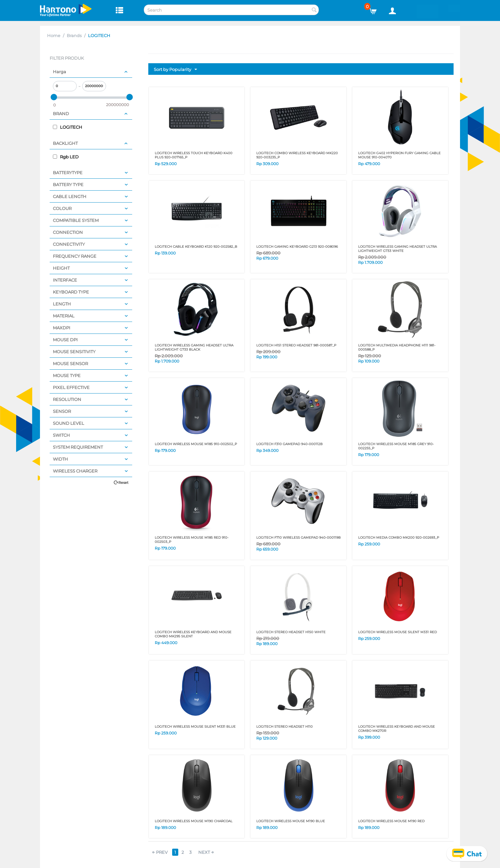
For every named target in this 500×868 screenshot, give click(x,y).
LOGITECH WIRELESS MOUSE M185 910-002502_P (196, 444)
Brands (74, 35)
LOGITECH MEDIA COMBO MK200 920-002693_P (399, 538)
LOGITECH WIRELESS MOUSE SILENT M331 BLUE (195, 727)
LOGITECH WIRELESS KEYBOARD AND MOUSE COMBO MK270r (397, 729)
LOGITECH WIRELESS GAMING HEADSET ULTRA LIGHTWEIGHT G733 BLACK (194, 347)
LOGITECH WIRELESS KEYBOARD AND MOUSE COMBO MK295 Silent (193, 634)
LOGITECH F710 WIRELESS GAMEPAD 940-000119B (299, 538)
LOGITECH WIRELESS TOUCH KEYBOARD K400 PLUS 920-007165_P (194, 155)
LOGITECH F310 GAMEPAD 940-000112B (289, 444)
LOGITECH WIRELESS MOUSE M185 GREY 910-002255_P (396, 446)
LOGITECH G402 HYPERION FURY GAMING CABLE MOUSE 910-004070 (399, 155)
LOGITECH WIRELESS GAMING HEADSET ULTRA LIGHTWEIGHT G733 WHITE (397, 249)
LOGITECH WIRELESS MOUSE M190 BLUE (291, 821)
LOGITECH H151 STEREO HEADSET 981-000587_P (296, 345)
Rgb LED (66, 157)
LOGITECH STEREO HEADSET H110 (284, 727)
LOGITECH (68, 127)
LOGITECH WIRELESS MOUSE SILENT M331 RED (397, 632)
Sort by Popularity (175, 70)
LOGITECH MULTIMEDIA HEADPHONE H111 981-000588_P (397, 347)
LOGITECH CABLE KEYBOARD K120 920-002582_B (196, 247)
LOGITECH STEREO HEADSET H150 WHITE (291, 632)
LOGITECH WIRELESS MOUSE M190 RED (391, 821)
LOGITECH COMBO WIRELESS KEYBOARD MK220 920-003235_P (297, 155)
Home (54, 35)
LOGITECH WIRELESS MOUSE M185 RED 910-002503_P (192, 540)
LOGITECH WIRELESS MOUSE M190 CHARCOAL (194, 821)
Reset (123, 483)
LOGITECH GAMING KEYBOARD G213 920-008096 (297, 247)
